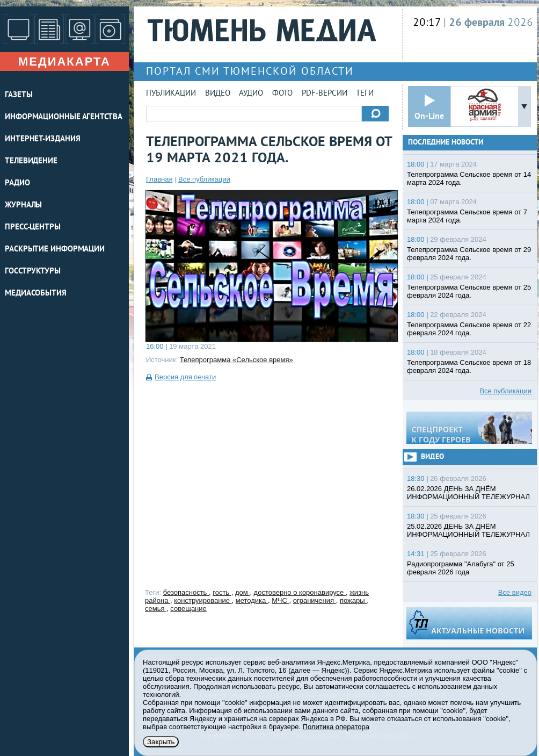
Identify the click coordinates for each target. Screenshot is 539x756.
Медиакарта (64, 62)
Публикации (171, 94)
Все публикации (204, 179)
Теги (365, 94)
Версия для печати (185, 377)
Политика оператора (336, 727)
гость (222, 592)
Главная (159, 179)
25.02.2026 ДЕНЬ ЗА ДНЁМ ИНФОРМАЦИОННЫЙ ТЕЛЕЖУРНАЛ (468, 530)
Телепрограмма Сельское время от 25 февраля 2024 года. (469, 291)
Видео (218, 94)
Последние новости (446, 143)
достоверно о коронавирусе (300, 592)
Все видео (515, 592)
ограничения (315, 600)
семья (156, 609)
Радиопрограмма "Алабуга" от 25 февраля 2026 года (461, 568)
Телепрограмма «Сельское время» (236, 360)
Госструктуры (33, 272)
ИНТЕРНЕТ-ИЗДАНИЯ (42, 139)
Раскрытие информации (55, 250)
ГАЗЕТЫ (19, 95)
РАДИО (17, 183)
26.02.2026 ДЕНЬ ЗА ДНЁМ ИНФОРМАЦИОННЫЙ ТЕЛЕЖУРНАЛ (468, 493)
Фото (282, 94)
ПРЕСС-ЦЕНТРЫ (33, 228)
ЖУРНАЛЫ (23, 206)
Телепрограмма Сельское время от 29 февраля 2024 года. (469, 254)
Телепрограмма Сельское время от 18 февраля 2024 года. (469, 366)
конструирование (203, 600)
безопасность (186, 592)
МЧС (280, 600)
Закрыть (161, 742)
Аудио (251, 94)
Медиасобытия (36, 294)
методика (252, 600)
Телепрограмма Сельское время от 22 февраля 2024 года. (469, 329)
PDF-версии (325, 94)
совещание (188, 609)
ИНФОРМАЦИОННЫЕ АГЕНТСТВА (64, 117)
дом (242, 592)
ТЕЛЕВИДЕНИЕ (31, 161)
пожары (353, 600)
